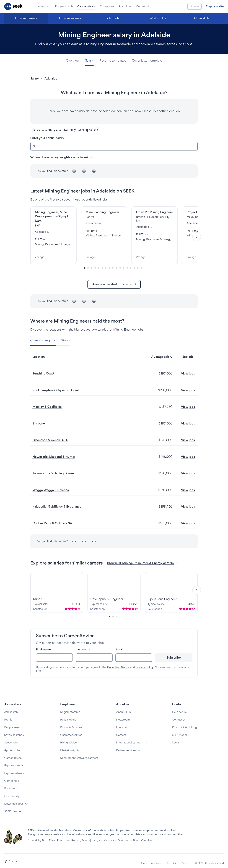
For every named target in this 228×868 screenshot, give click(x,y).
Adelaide (51, 78)
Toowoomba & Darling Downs (53, 469)
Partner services (126, 746)
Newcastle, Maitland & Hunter (54, 452)
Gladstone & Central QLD (50, 436)
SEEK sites (11, 807)
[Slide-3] (95, 263)
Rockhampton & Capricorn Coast (56, 386)
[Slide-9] (116, 263)
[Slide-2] (92, 263)
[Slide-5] (102, 263)
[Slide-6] (106, 263)
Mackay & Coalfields (47, 402)
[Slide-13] (131, 263)
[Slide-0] (84, 263)
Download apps (14, 799)
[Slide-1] (88, 263)
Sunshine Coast (43, 369)
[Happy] (94, 171)
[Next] (197, 235)
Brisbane (39, 419)
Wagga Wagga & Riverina (51, 485)
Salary (35, 78)
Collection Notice (118, 663)
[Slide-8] (113, 263)
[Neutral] (84, 171)
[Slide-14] (134, 263)
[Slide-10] (120, 263)
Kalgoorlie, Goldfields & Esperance (57, 502)
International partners (129, 738)
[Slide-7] (109, 263)
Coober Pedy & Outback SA (52, 519)
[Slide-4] (99, 263)
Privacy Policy (145, 663)
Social (176, 738)
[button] (14, 857)
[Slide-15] (138, 263)
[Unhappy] (74, 171)
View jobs (188, 369)
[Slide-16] (141, 263)
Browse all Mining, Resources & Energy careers (143, 559)
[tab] (74, 61)
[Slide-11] (124, 263)
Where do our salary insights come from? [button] (62, 157)
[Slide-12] (127, 263)
